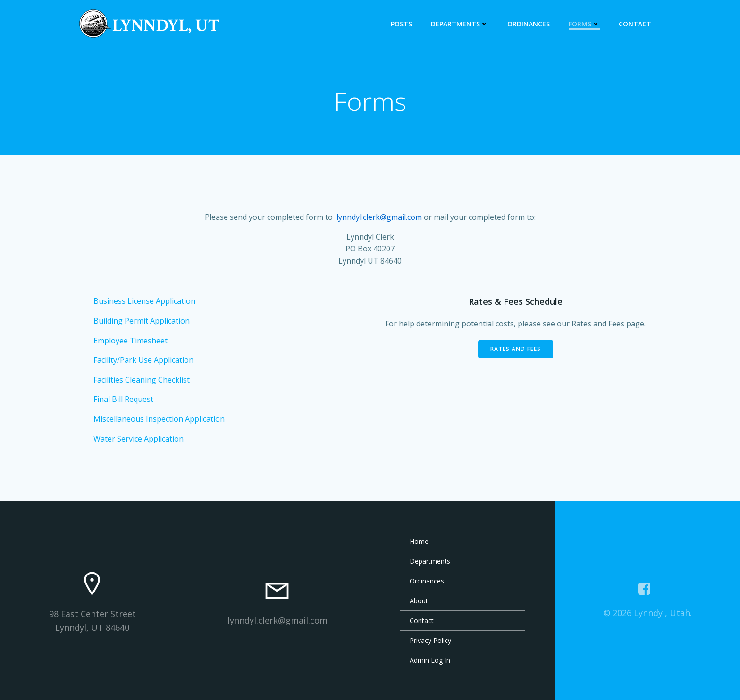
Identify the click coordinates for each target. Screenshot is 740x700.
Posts (401, 24)
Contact (635, 24)
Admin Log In (430, 660)
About (419, 601)
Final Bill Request (123, 399)
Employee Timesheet (130, 341)
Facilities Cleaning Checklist (142, 380)
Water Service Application (139, 439)
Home (419, 541)
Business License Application (144, 301)
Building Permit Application (142, 321)
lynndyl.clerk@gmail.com (379, 217)
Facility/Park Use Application (143, 360)
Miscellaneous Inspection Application (159, 419)
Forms (584, 24)
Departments (460, 24)
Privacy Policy (430, 640)
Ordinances (529, 24)
